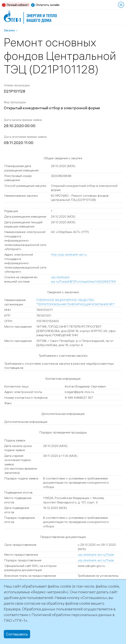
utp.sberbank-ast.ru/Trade (96, 554)
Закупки (9, 30)
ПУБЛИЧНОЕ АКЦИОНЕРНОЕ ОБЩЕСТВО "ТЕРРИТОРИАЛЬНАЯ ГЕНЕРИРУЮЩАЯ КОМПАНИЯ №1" (75, 302)
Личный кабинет (18, 5)
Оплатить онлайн (48, 5)
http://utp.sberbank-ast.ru (69, 254)
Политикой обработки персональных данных (72, 615)
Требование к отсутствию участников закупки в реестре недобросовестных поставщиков (59, 366)
